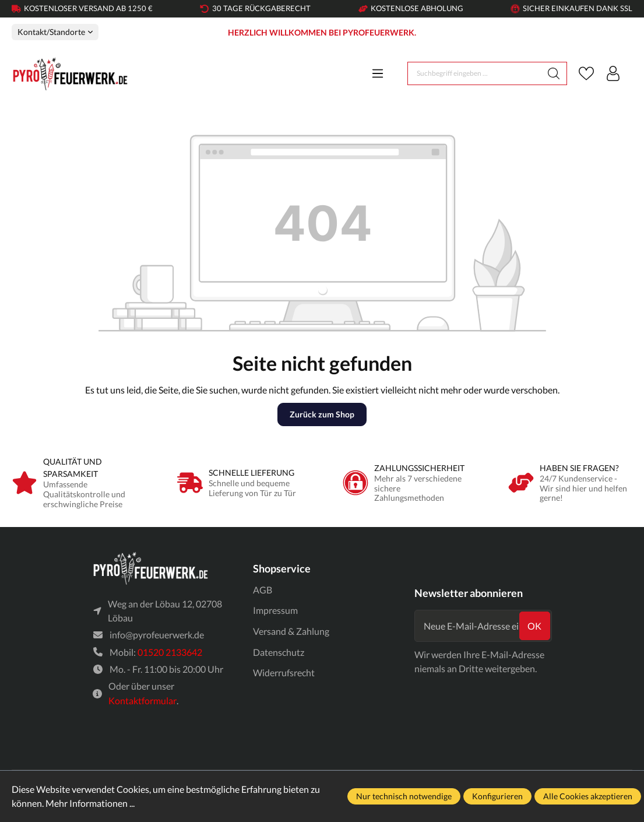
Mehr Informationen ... (90, 803)
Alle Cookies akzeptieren (588, 796)
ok (534, 626)
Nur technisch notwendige (404, 796)
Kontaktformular (142, 700)
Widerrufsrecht (284, 672)
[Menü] (378, 73)
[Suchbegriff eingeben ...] (475, 73)
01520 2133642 (170, 652)
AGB (263, 590)
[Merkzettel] (586, 73)
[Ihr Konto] (613, 73)
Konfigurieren (497, 796)
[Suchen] (554, 73)
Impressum (275, 610)
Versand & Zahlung (291, 631)
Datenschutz (279, 652)
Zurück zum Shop (322, 414)
